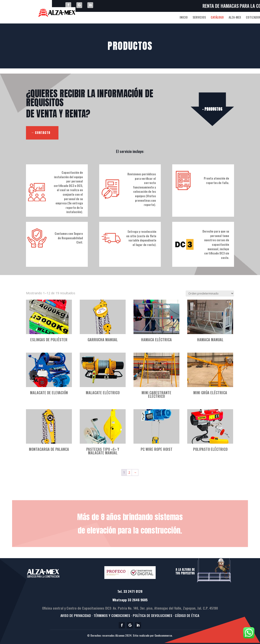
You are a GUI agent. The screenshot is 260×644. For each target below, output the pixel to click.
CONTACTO (43, 133)
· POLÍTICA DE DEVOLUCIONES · (153, 615)
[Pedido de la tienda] (210, 293)
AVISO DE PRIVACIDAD (76, 615)
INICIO (184, 18)
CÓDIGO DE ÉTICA (187, 615)
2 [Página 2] (129, 472)
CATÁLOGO (217, 18)
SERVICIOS (199, 18)
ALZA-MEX (235, 18)
